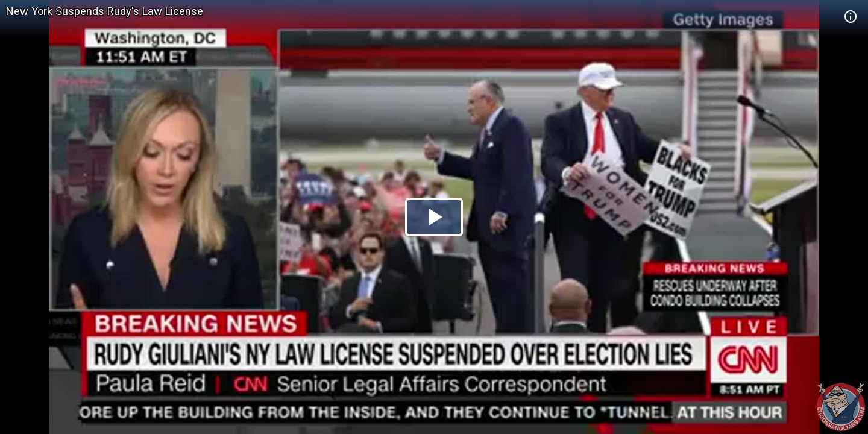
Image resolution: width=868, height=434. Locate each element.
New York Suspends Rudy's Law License (105, 11)
